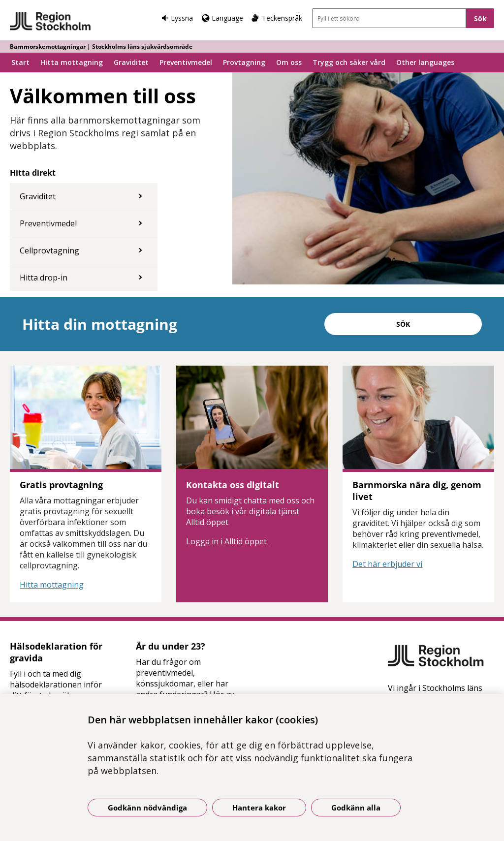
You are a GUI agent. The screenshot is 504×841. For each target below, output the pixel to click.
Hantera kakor (259, 808)
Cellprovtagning (49, 250)
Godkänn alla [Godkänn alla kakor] (356, 808)
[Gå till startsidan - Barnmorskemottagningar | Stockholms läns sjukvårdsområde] (50, 22)
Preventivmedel (186, 62)
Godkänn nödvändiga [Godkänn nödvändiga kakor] (147, 808)
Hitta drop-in (44, 278)
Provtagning (244, 62)
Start (20, 62)
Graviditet (131, 62)
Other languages (425, 62)
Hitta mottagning (72, 62)
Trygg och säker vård (349, 62)
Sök (403, 324)
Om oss (289, 62)
